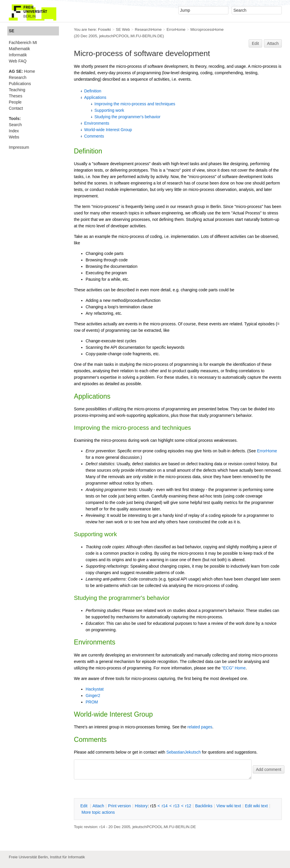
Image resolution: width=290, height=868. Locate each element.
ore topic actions (98, 812)
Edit (255, 43)
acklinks (204, 806)
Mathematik (19, 49)
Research (18, 77)
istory (141, 806)
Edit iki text (256, 806)
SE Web (123, 29)
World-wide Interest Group (108, 130)
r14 (164, 806)
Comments (94, 136)
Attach (273, 43)
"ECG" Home (234, 668)
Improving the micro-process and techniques (135, 104)
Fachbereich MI (23, 43)
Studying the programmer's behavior (127, 117)
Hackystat (95, 689)
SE (12, 31)
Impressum (19, 147)
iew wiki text (229, 806)
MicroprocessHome (207, 29)
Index (14, 131)
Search (15, 125)
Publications (20, 84)
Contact (16, 108)
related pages (200, 727)
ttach (98, 806)
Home (22, 71)
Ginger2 (93, 696)
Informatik (18, 55)
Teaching (17, 90)
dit (84, 806)
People (15, 102)
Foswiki (104, 29)
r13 (177, 806)
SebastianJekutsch (184, 752)
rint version (120, 806)
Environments (97, 123)
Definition (93, 91)
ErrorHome (176, 29)
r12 (188, 806)
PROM (92, 702)
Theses (16, 96)
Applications (95, 97)
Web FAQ (18, 61)
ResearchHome (148, 29)
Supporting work (109, 110)
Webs (14, 137)
